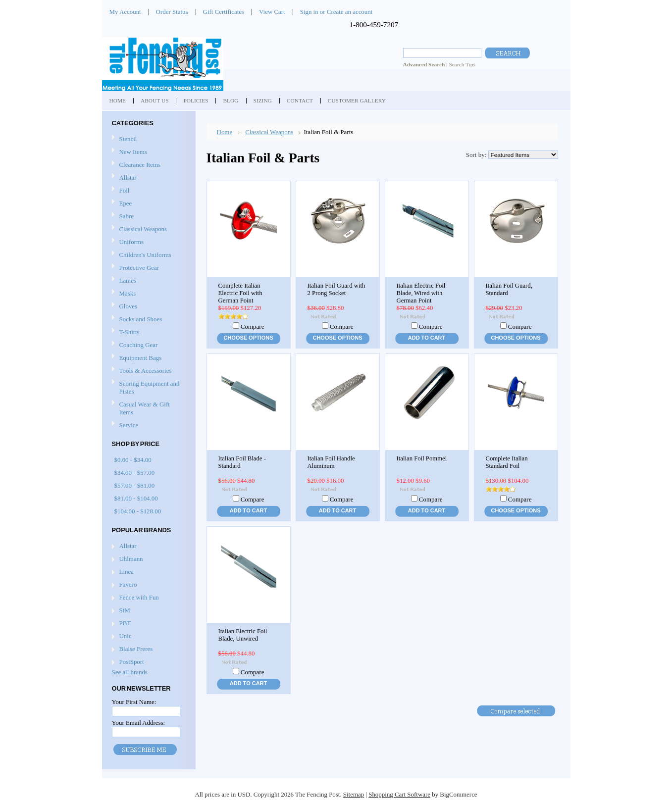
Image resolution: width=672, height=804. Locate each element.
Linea (127, 572)
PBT (125, 623)
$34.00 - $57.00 (135, 473)
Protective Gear (148, 268)
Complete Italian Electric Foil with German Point (240, 293)
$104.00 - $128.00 (138, 511)
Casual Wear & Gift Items (148, 408)
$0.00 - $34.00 (133, 460)
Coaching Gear (148, 345)
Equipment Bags (148, 358)
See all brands (130, 672)
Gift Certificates (224, 12)
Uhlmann (131, 559)
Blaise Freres (136, 649)
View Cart (272, 12)
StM (125, 610)
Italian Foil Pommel (422, 458)
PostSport (132, 662)
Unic (126, 636)
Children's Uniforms (148, 255)
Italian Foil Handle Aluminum (331, 462)
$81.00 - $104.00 (136, 498)
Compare (253, 327)
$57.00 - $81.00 (135, 485)
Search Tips (462, 64)
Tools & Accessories (148, 371)
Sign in (309, 12)
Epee (148, 204)
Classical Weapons (148, 229)
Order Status (172, 12)
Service (129, 425)
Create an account (350, 12)
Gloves (148, 307)
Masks (148, 294)
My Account (125, 12)
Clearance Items (140, 165)
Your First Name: (134, 702)
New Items (133, 152)
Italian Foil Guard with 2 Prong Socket (336, 289)
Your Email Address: (139, 723)
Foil (148, 191)
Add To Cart (427, 338)
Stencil (128, 139)
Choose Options (249, 338)
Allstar (148, 178)
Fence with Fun (139, 597)
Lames (148, 281)
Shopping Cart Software (399, 794)
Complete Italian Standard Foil (507, 462)
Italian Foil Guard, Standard (509, 289)
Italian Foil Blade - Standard (242, 462)
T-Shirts (129, 332)
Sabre (148, 217)
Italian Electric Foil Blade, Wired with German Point (421, 293)
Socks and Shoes (148, 320)
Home (225, 132)
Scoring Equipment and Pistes (148, 387)
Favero (128, 584)
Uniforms (148, 242)
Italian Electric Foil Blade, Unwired (243, 635)
